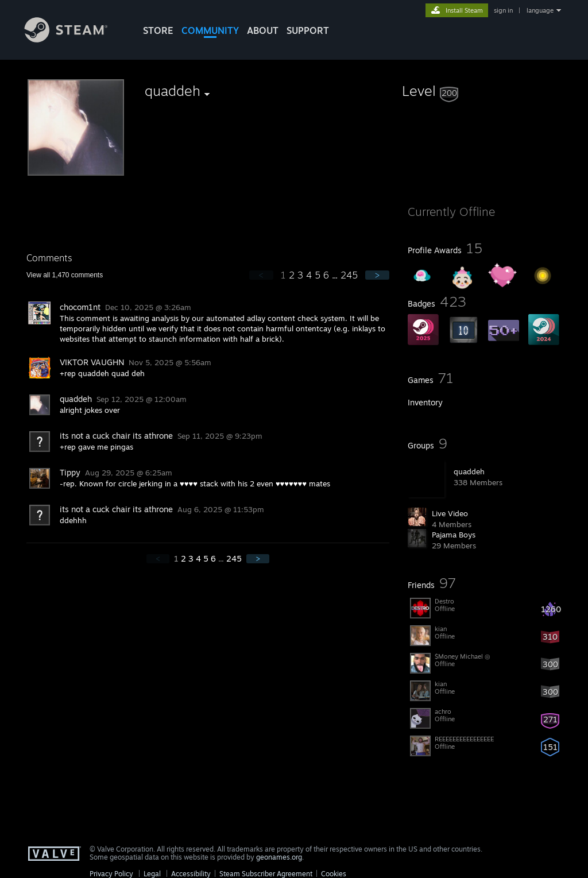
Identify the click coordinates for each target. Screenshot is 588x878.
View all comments (65, 275)
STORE (158, 30)
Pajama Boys (454, 535)
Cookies (334, 874)
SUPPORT (308, 30)
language (540, 10)
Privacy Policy (111, 874)
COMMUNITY (210, 30)
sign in (503, 10)
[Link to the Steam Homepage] (75, 39)
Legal (152, 874)
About (263, 30)
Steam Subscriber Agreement (266, 874)
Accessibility (191, 874)
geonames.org (279, 857)
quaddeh (469, 471)
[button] (485, 91)
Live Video (450, 513)
